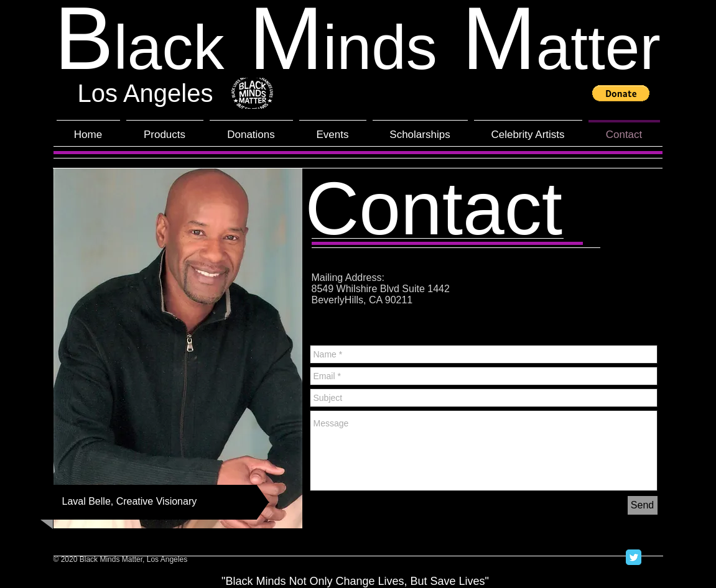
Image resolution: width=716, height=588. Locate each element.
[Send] (643, 505)
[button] (621, 93)
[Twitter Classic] (634, 557)
